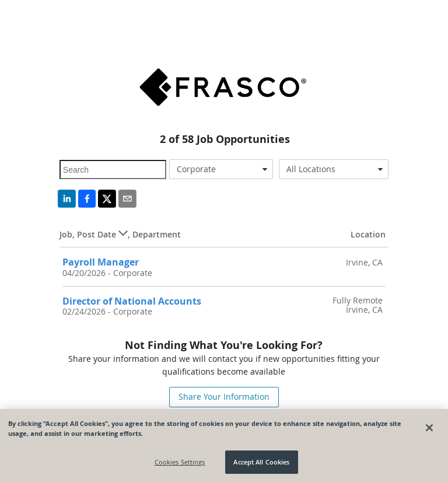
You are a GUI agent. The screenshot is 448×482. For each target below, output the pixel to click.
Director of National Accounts (132, 301)
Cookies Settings (180, 462)
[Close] (429, 428)
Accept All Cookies (261, 462)
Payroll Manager (101, 262)
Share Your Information (224, 397)
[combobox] (221, 169)
